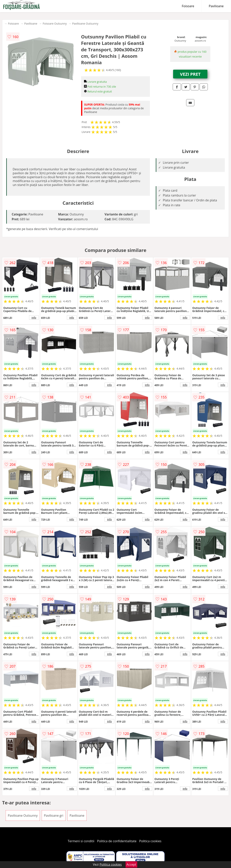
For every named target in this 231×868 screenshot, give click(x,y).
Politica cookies (150, 841)
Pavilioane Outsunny (85, 24)
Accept (131, 864)
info (34, 317)
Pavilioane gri (54, 816)
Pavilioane (216, 6)
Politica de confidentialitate (117, 841)
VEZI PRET (190, 74)
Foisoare (188, 6)
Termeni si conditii (81, 841)
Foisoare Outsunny (55, 24)
